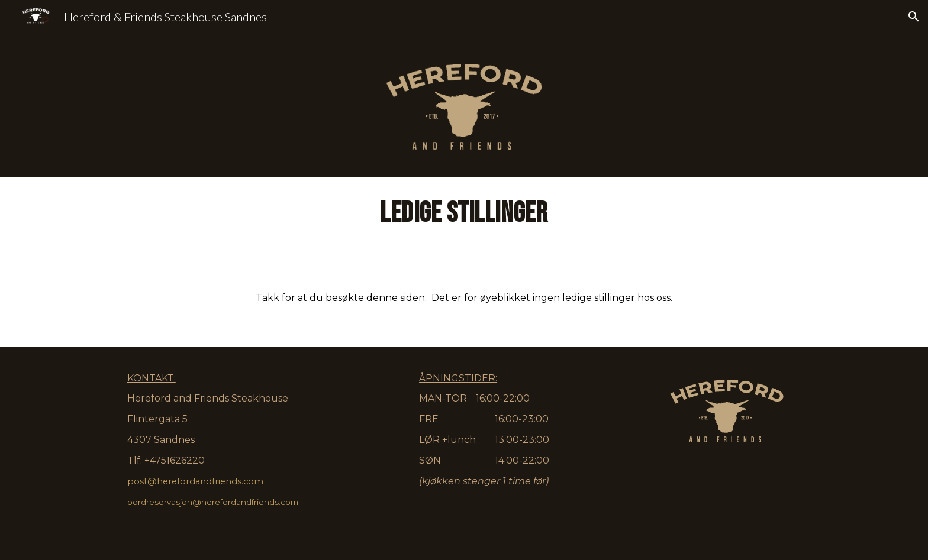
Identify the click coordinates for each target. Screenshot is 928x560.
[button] (914, 17)
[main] (464, 256)
